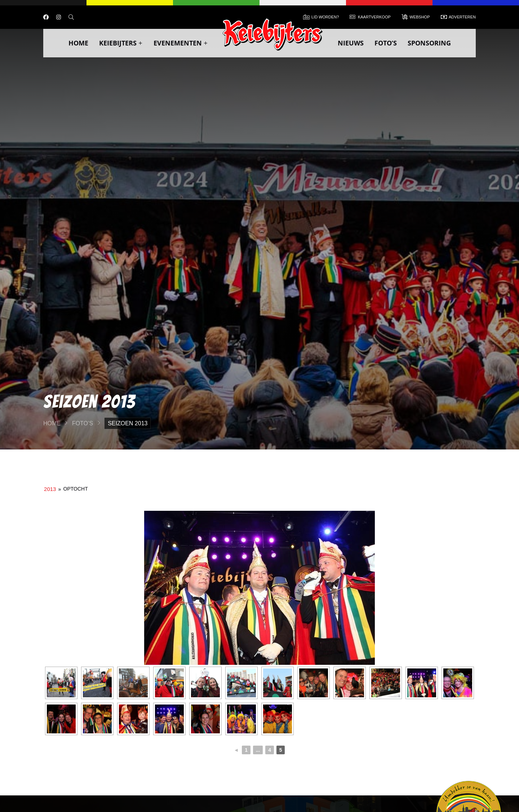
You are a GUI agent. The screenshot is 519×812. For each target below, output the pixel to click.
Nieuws (351, 43)
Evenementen (181, 43)
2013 (50, 489)
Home (78, 43)
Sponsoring (429, 43)
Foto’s (386, 43)
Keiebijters (121, 43)
